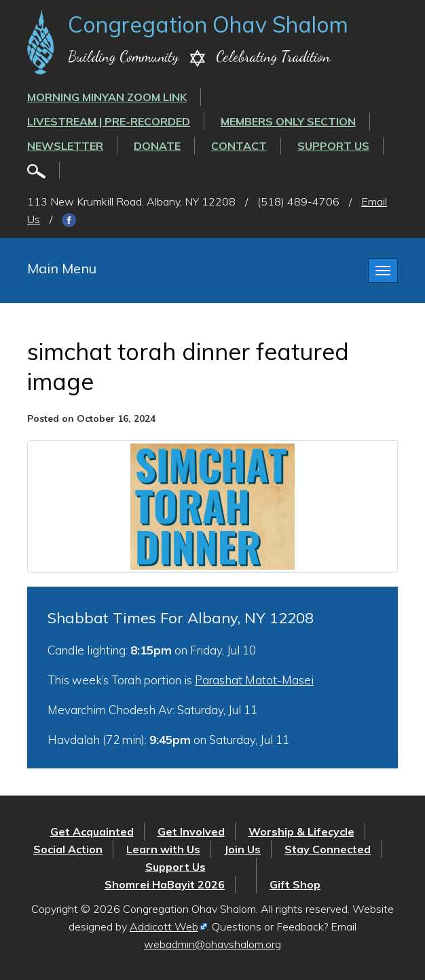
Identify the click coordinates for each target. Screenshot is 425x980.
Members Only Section (288, 121)
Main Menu (62, 268)
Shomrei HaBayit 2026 (165, 884)
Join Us (242, 849)
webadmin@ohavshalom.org (212, 944)
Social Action (68, 849)
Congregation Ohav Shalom (208, 24)
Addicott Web (164, 926)
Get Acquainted (92, 831)
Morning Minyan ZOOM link (107, 97)
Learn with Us (163, 849)
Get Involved (191, 831)
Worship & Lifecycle (301, 831)
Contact (239, 146)
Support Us (333, 146)
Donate (157, 146)
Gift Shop (295, 884)
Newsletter (65, 146)
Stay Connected (328, 849)
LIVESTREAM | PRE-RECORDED (109, 121)
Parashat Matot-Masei (254, 680)
